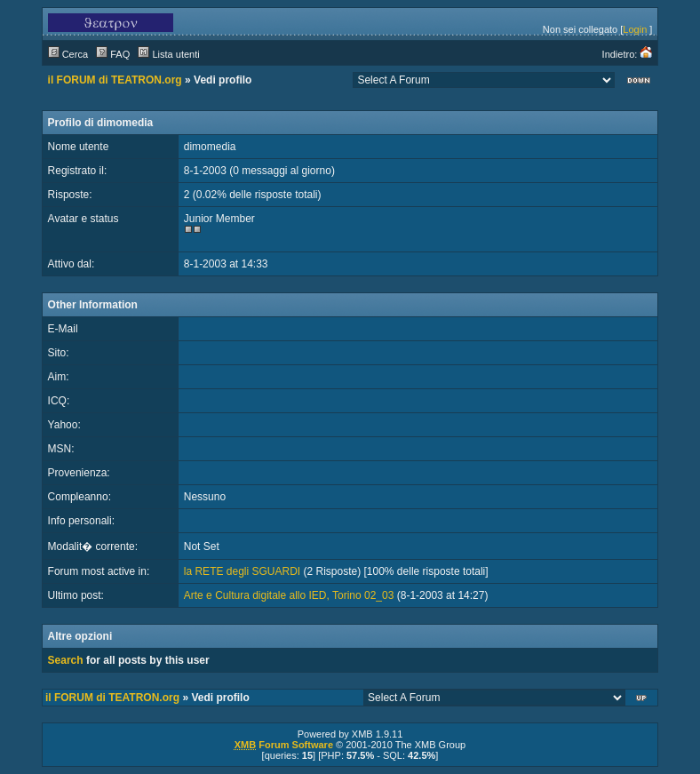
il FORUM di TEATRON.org (115, 80)
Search (66, 660)
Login (635, 29)
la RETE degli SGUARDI (242, 571)
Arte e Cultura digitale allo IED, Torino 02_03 (289, 595)
